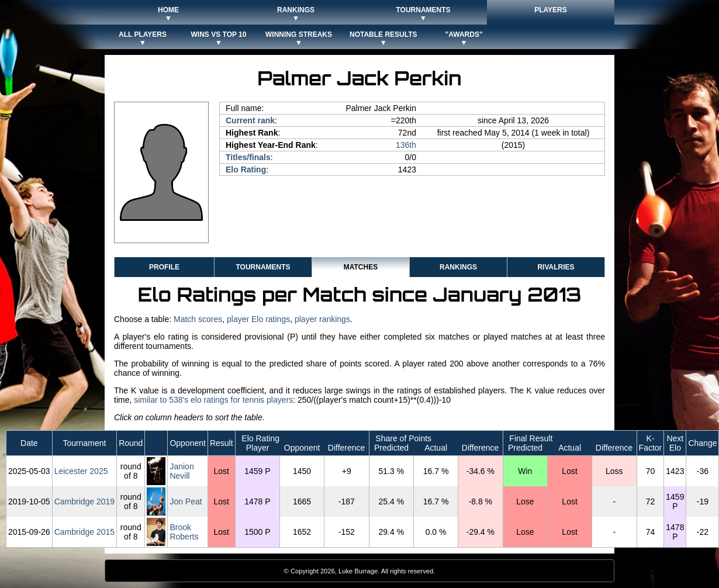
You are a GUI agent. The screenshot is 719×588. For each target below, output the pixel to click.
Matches (361, 267)
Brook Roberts (184, 532)
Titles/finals (248, 157)
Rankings (458, 267)
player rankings (322, 319)
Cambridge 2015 (85, 532)
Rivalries (556, 267)
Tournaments (263, 267)
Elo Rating (246, 170)
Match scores (198, 319)
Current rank (250, 120)
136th (406, 145)
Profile (164, 267)
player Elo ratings (258, 319)
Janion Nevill (182, 471)
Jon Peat (186, 501)
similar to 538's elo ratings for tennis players (213, 400)
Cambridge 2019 (85, 501)
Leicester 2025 (81, 471)
